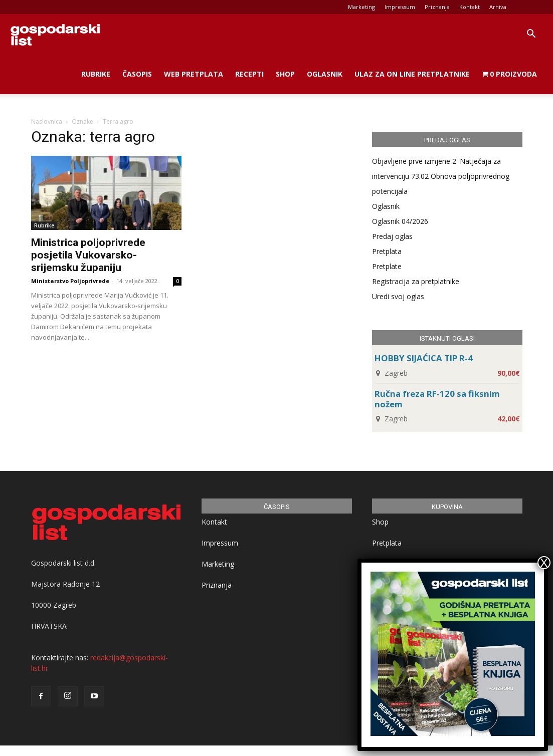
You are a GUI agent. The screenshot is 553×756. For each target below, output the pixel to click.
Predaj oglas (392, 236)
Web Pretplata (194, 74)
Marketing (361, 7)
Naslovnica (47, 121)
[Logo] (55, 34)
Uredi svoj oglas (398, 296)
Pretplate (387, 266)
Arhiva (498, 7)
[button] (531, 35)
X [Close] (544, 563)
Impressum (400, 7)
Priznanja (437, 7)
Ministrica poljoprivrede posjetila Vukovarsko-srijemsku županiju (88, 255)
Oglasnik (325, 74)
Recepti (249, 74)
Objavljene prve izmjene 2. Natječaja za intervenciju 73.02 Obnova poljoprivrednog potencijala (441, 176)
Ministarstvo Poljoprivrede (70, 281)
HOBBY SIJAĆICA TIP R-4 (424, 358)
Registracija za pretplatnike (416, 281)
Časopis (137, 74)
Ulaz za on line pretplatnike (412, 74)
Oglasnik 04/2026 (400, 221)
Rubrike (96, 74)
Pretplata (387, 251)
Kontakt (470, 7)
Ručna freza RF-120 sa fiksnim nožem (437, 399)
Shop (285, 74)
